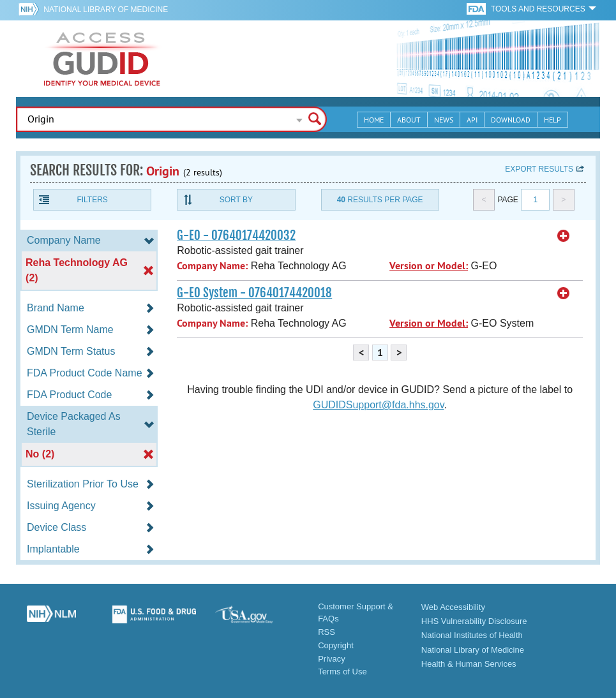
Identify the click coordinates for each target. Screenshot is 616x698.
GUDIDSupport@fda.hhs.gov (378, 405)
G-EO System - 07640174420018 (254, 293)
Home (374, 120)
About (409, 120)
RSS (327, 632)
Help (552, 120)
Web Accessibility (453, 607)
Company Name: (212, 266)
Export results (539, 169)
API (472, 120)
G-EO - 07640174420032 (236, 235)
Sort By (236, 200)
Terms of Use (342, 672)
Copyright (336, 645)
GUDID (102, 59)
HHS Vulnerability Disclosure (474, 621)
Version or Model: (429, 266)
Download (511, 120)
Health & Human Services (469, 664)
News (444, 120)
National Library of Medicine (106, 10)
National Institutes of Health (472, 635)
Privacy (332, 659)
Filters (92, 200)
